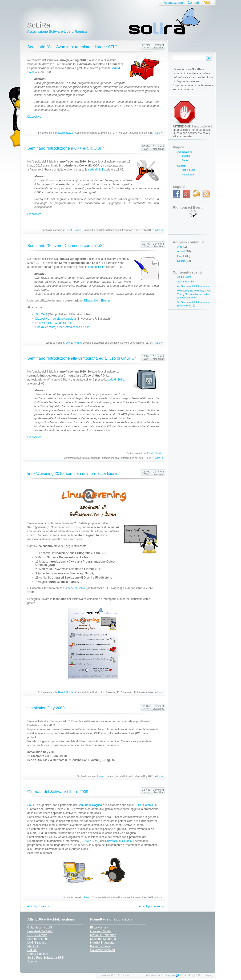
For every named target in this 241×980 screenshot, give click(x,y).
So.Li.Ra (33, 805)
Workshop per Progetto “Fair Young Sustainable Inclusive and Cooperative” (194, 294)
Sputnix (32, 961)
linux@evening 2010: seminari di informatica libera (72, 474)
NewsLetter (188, 175)
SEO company (206, 975)
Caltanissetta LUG (40, 927)
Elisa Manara (99, 927)
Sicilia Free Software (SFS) (46, 958)
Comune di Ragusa (90, 805)
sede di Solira (97, 170)
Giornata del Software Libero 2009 (58, 792)
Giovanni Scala (100, 931)
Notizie (70, 133)
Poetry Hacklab (38, 954)
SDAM (85, 841)
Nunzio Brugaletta (102, 942)
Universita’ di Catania (118, 841)
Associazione (173, 3)
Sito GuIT (41, 314)
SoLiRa (39, 25)
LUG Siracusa (37, 942)
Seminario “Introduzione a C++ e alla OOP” (66, 148)
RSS (207, 3)
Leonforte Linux (38, 939)
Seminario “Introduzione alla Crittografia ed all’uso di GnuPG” (82, 358)
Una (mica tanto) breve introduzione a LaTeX (63, 327)
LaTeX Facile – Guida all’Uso (53, 323)
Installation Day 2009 (46, 708)
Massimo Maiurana (103, 939)
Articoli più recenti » (151, 906)
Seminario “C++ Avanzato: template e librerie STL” (72, 47)
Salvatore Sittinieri (102, 950)
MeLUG (33, 946)
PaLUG (32, 950)
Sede (185, 160)
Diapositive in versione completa (56, 319)
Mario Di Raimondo (103, 935)
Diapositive (34, 117)
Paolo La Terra (100, 946)
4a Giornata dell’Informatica (193, 286)
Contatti (193, 3)
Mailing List (188, 170)
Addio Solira (184, 277)
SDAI (95, 841)
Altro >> (159, 133)
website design (188, 975)
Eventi (62, 133)
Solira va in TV (186, 282)
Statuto (186, 156)
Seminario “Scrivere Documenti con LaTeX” (66, 246)
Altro (180, 247)
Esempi (106, 301)
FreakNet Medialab (40, 931)
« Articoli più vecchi (37, 906)
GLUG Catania (144, 805)
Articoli (181, 251)
